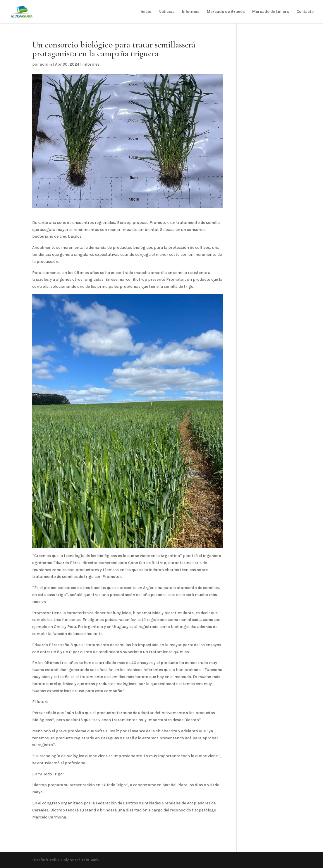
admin (46, 64)
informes (91, 64)
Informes (191, 12)
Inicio (146, 12)
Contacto (305, 12)
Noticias (167, 12)
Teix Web (89, 860)
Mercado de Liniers (271, 12)
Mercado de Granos (226, 12)
